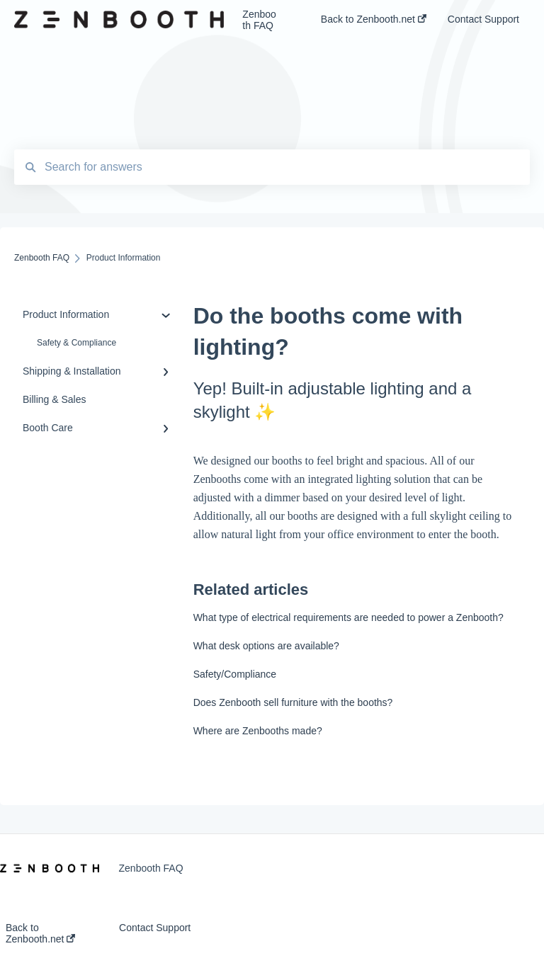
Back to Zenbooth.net (40, 933)
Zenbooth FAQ (259, 20)
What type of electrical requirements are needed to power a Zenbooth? (348, 617)
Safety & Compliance (76, 343)
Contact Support (155, 928)
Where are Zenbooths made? (258, 731)
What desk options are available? (266, 646)
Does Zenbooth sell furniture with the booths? (293, 702)
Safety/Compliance (235, 674)
